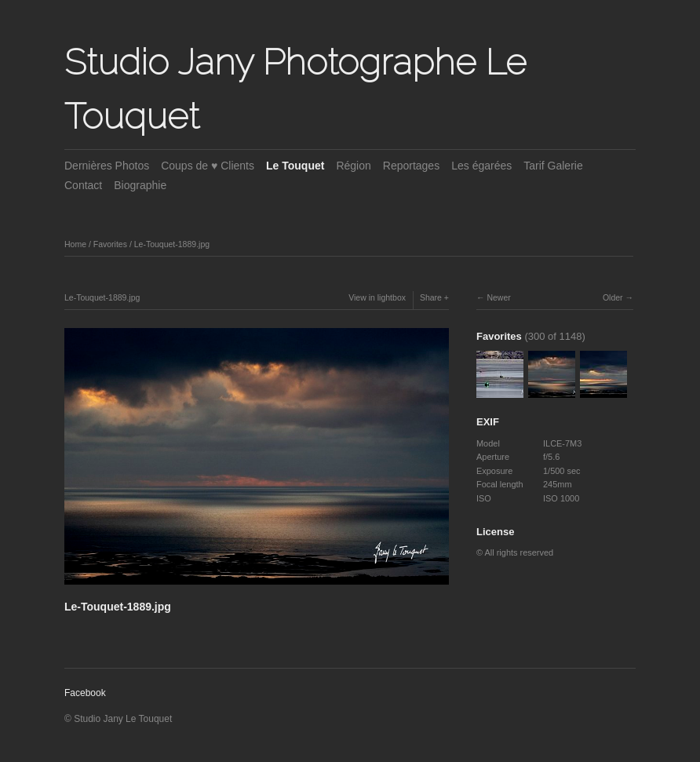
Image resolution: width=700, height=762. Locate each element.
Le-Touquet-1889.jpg (172, 244)
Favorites (110, 244)
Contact (83, 185)
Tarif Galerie (553, 166)
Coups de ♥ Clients (208, 166)
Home (75, 244)
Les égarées (481, 166)
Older (613, 297)
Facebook (85, 693)
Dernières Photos (107, 166)
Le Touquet (295, 166)
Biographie (140, 185)
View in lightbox (377, 297)
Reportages (411, 166)
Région (353, 166)
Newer (498, 297)
